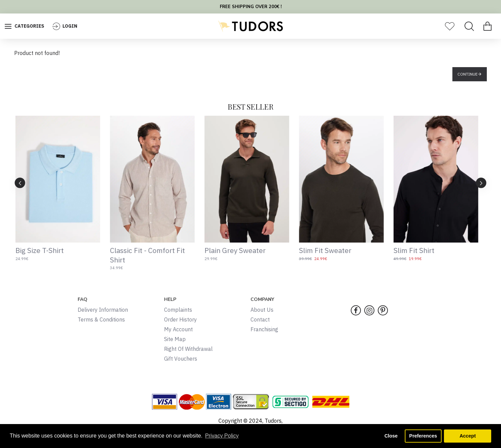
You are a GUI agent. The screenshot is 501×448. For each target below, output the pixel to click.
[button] (481, 183)
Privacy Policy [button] (222, 436)
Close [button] (391, 436)
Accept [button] (468, 436)
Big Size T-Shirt (43, 250)
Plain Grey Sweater (239, 250)
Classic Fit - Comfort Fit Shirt (151, 255)
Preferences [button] (423, 436)
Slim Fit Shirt (418, 250)
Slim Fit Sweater (329, 250)
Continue (468, 74)
